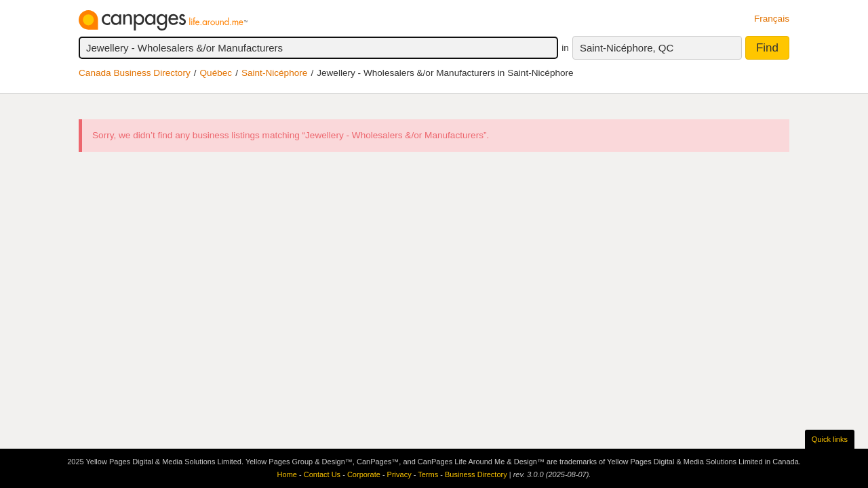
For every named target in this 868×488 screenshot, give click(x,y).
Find (767, 48)
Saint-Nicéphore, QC (627, 48)
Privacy (399, 474)
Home (287, 474)
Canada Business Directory (135, 73)
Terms (428, 474)
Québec (216, 73)
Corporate (364, 474)
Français (772, 19)
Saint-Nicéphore (274, 73)
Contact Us (322, 474)
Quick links (830, 439)
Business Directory (476, 474)
